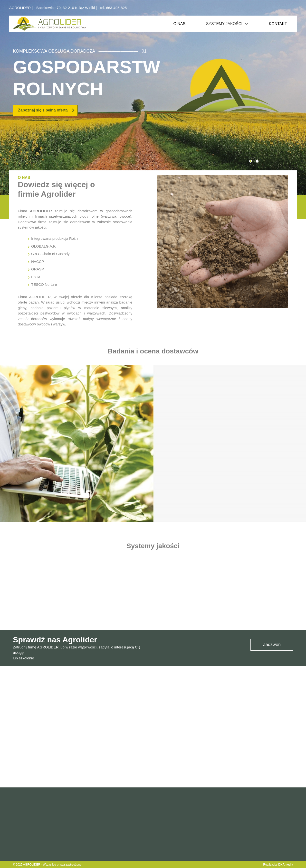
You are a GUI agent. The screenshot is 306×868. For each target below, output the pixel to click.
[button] (251, 161)
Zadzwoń (272, 645)
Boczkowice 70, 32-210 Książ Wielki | (67, 8)
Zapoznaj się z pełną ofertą (47, 110)
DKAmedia (286, 865)
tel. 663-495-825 (113, 8)
